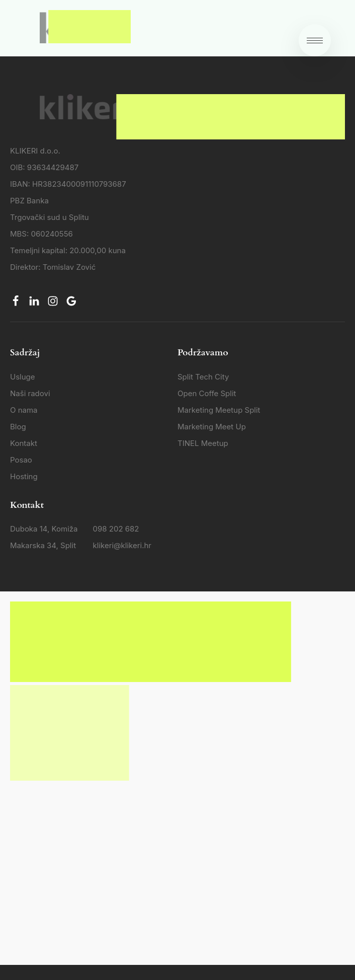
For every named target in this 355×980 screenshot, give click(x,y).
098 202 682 (116, 529)
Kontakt (24, 443)
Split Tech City (203, 377)
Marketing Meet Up (212, 427)
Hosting (24, 476)
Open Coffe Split (207, 393)
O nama (24, 410)
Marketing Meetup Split (219, 410)
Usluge (23, 377)
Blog (18, 427)
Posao (21, 460)
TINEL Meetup (203, 443)
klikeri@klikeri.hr (122, 545)
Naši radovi (30, 393)
